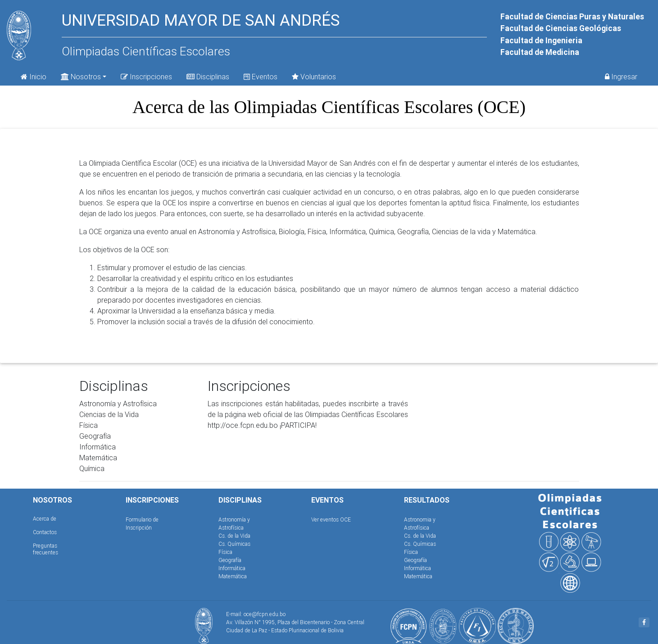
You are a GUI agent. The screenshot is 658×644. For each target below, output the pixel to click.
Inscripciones (146, 77)
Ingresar (621, 77)
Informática (232, 568)
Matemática (233, 576)
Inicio (34, 77)
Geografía (230, 560)
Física (225, 552)
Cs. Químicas (234, 544)
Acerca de (45, 519)
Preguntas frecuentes (45, 549)
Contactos (45, 532)
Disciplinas (208, 77)
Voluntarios (314, 77)
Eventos (261, 77)
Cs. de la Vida (234, 536)
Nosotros (81, 76)
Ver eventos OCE (331, 519)
